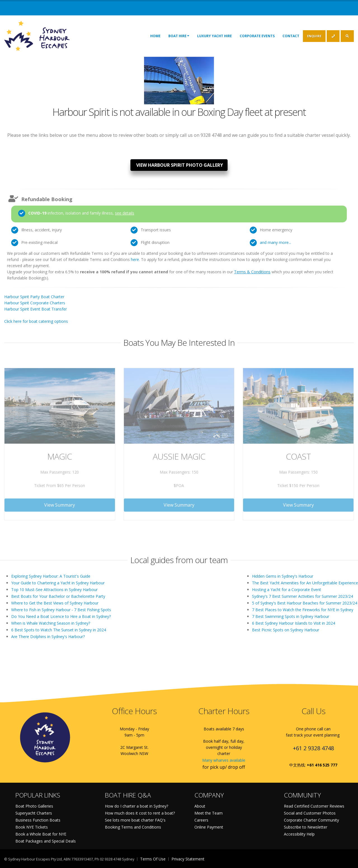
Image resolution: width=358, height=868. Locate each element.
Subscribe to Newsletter (306, 827)
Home (155, 36)
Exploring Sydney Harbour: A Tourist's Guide (51, 576)
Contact (291, 36)
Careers (201, 820)
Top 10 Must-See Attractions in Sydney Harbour (54, 590)
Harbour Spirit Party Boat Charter (34, 297)
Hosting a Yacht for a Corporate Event (287, 590)
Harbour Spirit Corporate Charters (35, 303)
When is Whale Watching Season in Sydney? (51, 623)
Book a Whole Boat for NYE (41, 834)
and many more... (275, 242)
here (135, 259)
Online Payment (209, 827)
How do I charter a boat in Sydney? (136, 806)
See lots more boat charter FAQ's (135, 820)
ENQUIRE (314, 36)
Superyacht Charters (34, 813)
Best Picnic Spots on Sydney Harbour (286, 630)
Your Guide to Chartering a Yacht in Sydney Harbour (58, 583)
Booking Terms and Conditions (133, 827)
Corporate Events (257, 36)
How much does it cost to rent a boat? (140, 813)
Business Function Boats (38, 820)
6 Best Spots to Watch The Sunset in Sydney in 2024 (59, 630)
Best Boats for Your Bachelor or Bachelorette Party (58, 596)
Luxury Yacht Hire (215, 36)
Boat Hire (179, 36)
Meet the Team (209, 813)
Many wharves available (224, 760)
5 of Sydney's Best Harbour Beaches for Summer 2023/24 (305, 603)
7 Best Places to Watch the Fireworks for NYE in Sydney (303, 610)
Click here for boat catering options (36, 321)
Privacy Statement (188, 859)
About (200, 806)
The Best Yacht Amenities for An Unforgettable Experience (305, 583)
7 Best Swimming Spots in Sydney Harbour (291, 616)
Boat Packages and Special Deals (46, 841)
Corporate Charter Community (311, 820)
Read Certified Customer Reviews (314, 806)
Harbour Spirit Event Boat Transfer (36, 309)
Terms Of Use (153, 859)
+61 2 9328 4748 (313, 748)
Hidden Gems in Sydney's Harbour (283, 576)
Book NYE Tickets (32, 827)
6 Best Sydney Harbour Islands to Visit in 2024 (294, 623)
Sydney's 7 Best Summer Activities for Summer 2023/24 (302, 596)
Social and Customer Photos (310, 813)
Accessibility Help (299, 834)
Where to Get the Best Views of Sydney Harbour (55, 603)
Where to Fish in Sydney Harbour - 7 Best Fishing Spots (61, 610)
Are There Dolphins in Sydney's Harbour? (48, 637)
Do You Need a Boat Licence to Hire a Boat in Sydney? (61, 616)
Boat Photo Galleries (34, 806)
